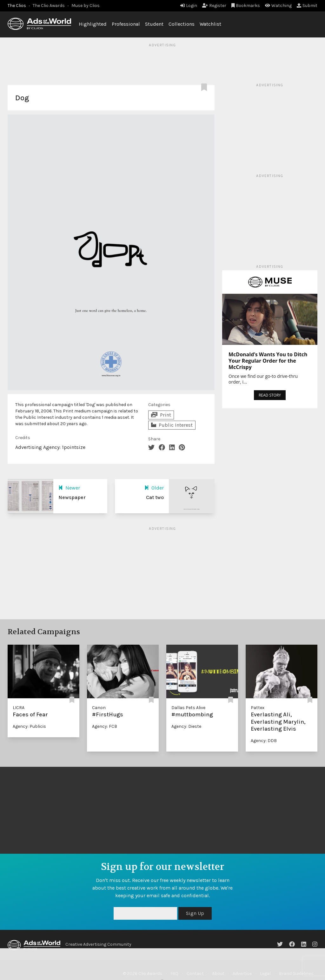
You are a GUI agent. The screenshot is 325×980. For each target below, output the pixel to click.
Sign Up (195, 913)
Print (161, 415)
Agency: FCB (105, 726)
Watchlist (210, 24)
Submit (307, 6)
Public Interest (172, 425)
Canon (99, 708)
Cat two (155, 497)
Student (154, 24)
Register (214, 6)
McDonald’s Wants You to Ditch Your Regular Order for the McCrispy (268, 361)
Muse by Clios (86, 6)
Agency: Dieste (186, 726)
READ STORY (270, 395)
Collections (182, 24)
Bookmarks (246, 6)
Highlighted (93, 24)
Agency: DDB (264, 741)
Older (154, 488)
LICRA (19, 708)
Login (189, 6)
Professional (126, 24)
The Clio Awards (49, 6)
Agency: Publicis (29, 726)
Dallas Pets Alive (188, 708)
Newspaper (72, 497)
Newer (69, 488)
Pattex (258, 708)
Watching (278, 6)
